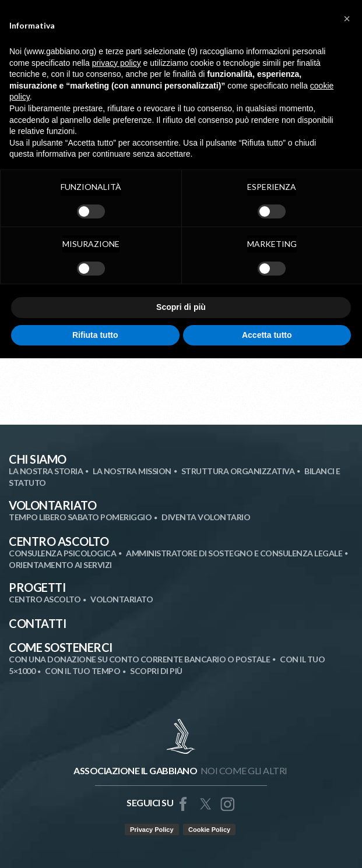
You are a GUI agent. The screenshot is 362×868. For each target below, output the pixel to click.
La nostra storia (46, 471)
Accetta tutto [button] (267, 335)
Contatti (37, 623)
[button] (347, 19)
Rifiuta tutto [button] (95, 335)
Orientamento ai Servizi (60, 565)
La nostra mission (132, 471)
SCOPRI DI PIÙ (156, 671)
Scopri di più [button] (181, 307)
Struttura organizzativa (238, 471)
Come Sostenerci (61, 647)
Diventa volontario (206, 517)
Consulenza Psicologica (62, 553)
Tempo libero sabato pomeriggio (80, 517)
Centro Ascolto (59, 541)
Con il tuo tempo (82, 671)
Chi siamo (38, 459)
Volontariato (52, 505)
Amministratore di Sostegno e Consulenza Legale (234, 553)
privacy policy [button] (117, 63)
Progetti (37, 587)
